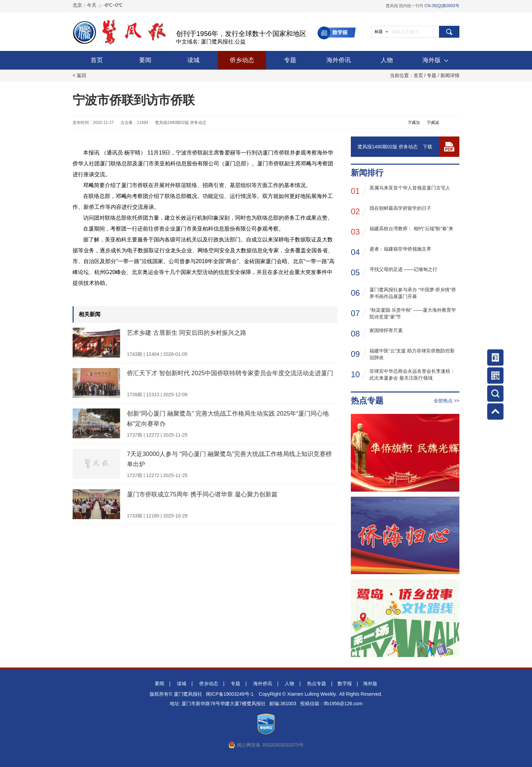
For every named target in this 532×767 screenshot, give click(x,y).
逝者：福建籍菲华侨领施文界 (391, 252)
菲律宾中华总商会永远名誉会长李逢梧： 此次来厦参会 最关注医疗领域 (403, 375)
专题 (290, 60)
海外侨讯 (339, 60)
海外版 (435, 60)
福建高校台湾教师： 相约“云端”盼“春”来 (402, 231)
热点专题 (317, 683)
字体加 (414, 123)
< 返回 (79, 75)
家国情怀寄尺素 (377, 333)
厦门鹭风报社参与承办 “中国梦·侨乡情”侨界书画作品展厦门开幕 (403, 293)
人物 (387, 60)
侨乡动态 (242, 60)
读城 (193, 60)
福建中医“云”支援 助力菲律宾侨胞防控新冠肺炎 (403, 354)
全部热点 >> (446, 401)
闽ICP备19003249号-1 (230, 694)
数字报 (345, 683)
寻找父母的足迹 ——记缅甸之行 (394, 272)
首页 (97, 60)
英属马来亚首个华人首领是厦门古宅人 (401, 191)
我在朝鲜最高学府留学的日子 (391, 211)
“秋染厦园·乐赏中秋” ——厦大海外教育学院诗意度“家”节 (403, 313)
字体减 (433, 123)
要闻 (145, 60)
